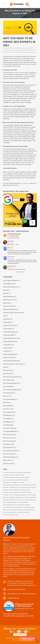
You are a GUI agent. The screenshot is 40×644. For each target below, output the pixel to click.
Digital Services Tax (9, 300)
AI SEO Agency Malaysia (10, 280)
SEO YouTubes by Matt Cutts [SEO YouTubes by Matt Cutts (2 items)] (22, 512)
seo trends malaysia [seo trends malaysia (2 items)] (30, 510)
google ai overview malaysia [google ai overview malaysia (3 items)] (11, 492)
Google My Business (9, 332)
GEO (4, 316)
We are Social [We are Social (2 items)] (7, 515)
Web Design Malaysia (10, 457)
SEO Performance (9, 435)
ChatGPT (6, 293)
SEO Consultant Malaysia (17, 50)
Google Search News (9, 341)
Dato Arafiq (11, 241)
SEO (4, 367)
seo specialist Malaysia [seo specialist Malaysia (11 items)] (17, 510)
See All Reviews (20, 272)
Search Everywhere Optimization (13, 364)
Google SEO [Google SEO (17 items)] (22, 492)
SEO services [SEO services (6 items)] (7, 510)
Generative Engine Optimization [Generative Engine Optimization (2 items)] (12, 490)
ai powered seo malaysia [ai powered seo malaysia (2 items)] (24, 472)
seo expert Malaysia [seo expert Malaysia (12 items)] (22, 502)
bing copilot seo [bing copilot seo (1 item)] (8, 482)
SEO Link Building (8, 412)
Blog (28, 48)
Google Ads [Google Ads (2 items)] (27, 490)
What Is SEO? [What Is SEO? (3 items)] (15, 515)
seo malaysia (7, 419)
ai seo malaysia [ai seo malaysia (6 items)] (25, 477)
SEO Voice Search (9, 454)
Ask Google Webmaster (10, 287)
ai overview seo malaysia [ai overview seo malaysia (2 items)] (10, 472)
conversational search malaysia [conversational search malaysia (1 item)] (12, 485)
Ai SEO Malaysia (8, 284)
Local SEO (6, 351)
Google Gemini (8, 329)
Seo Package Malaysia (10, 431)
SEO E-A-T (6, 396)
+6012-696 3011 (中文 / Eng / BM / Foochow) (22, 594)
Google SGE (7, 348)
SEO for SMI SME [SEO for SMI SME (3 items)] (18, 505)
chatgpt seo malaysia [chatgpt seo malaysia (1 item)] (18, 482)
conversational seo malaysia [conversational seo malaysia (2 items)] (28, 485)
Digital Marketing (8, 297)
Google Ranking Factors (10, 338)
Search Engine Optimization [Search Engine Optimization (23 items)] (29, 497)
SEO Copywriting (8, 393)
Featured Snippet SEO (10, 309)
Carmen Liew (11, 257)
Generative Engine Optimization (13, 313)
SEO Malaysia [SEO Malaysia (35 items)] (26, 505)
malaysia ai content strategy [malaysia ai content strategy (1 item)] (28, 495)
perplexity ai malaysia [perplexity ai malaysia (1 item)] (15, 497)
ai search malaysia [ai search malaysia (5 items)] (19, 475)
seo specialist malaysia (10, 451)
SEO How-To (7, 409)
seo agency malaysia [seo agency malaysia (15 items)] (9, 500)
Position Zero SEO (9, 358)
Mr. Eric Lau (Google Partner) (16, 589)
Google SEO (7, 345)
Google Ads (7, 319)
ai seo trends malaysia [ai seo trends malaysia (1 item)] (21, 480)
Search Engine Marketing (11, 361)
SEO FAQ (6, 402)
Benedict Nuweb (12, 266)
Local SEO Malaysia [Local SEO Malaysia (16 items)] (14, 495)
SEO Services (16, 52)
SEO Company (7, 380)
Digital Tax (6, 303)
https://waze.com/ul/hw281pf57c (18, 614)
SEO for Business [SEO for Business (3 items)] (8, 505)
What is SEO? (7, 460)
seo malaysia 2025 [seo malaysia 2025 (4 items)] (8, 507)
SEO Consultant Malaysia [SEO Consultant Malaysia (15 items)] (10, 502)
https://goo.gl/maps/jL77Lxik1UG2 (23, 616)
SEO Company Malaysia (10, 383)
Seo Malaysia (7, 425)
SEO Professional (8, 441)
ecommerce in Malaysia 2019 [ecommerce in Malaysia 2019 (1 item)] (11, 487)
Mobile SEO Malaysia (9, 354)
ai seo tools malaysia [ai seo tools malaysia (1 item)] (9, 480)
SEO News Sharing (9, 428)
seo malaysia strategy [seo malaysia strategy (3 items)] (29, 507)
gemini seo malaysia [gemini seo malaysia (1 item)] (30, 487)
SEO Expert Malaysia (9, 399)
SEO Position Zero (9, 438)
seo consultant (8, 386)
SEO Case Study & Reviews (11, 377)
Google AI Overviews (9, 325)
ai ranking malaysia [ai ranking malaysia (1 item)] (8, 475)
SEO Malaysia (29, 50)
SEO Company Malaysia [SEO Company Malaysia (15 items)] (29, 500)
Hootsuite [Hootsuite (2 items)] (29, 492)
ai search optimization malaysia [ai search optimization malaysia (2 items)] (12, 477)
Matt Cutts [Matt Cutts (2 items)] (6, 497)
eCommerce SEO (8, 306)
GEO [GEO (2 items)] (22, 490)
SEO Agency (7, 370)
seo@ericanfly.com (13, 598)
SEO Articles (7, 374)
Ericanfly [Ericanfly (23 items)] (22, 487)
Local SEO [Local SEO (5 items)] (6, 495)
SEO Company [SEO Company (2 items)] (19, 500)
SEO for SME (7, 406)
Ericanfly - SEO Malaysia (29, 52)
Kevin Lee (10, 247)
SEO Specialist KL (21, 48)
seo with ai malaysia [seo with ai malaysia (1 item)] (9, 512)
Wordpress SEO (8, 464)
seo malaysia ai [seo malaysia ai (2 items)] (18, 507)
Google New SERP (9, 335)
